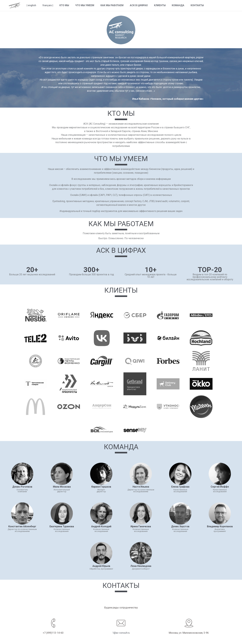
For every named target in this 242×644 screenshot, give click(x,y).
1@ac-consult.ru (121, 633)
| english (31, 5)
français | (48, 5)
